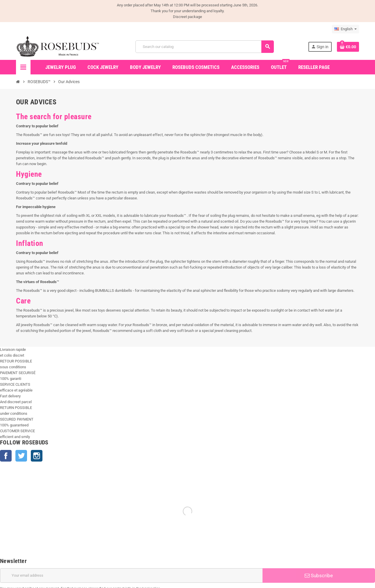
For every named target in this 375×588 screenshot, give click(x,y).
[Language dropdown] (345, 29)
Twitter (21, 456)
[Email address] (131, 576)
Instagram (37, 456)
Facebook (6, 456)
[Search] (205, 47)
